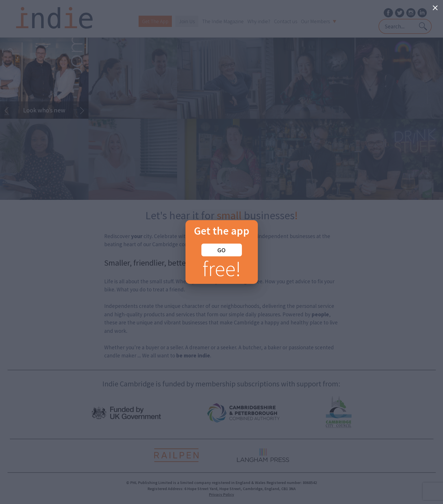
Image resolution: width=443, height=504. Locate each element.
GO (221, 250)
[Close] (435, 8)
